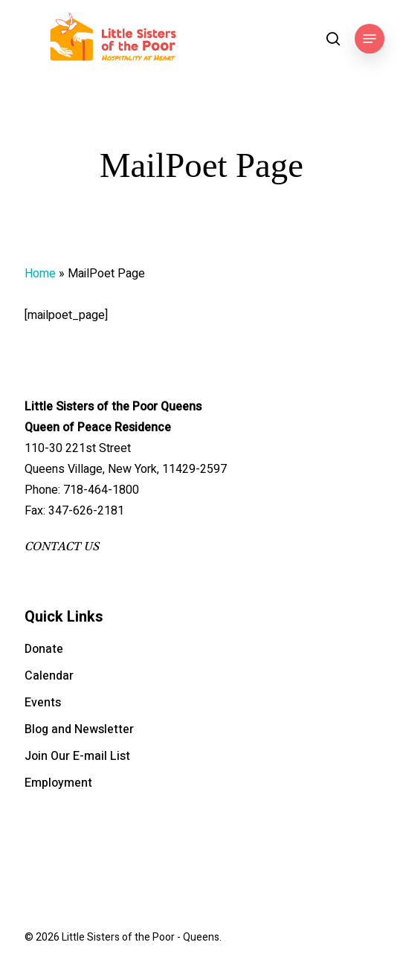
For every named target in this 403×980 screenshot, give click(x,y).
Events (43, 703)
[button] (370, 39)
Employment (58, 783)
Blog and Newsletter (79, 729)
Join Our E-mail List (77, 756)
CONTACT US (62, 547)
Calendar (49, 676)
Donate (44, 649)
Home (40, 274)
